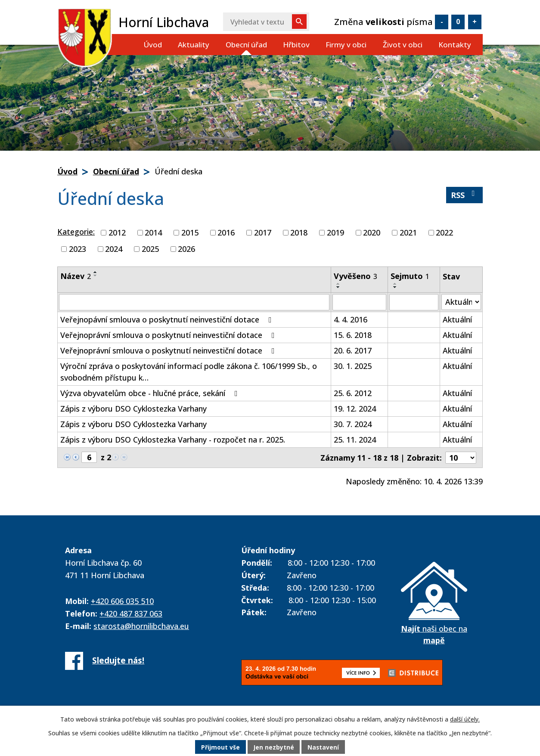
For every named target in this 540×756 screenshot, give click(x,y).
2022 (444, 232)
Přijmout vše (220, 747)
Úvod (153, 45)
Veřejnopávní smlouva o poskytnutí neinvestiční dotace (168, 319)
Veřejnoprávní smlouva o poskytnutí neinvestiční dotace (169, 335)
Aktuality (194, 45)
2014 (153, 232)
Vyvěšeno (355, 276)
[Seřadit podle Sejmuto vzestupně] (395, 284)
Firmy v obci (346, 45)
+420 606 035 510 (122, 601)
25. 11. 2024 (355, 440)
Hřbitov (296, 45)
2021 (408, 232)
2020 (372, 232)
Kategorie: (76, 232)
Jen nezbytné (274, 747)
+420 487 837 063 (131, 613)
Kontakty (455, 45)
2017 (263, 232)
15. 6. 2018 (353, 335)
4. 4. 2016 (351, 319)
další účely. (465, 719)
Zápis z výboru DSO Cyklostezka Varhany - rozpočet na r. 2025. (173, 440)
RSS (465, 195)
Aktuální (457, 319)
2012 (117, 232)
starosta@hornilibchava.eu (141, 626)
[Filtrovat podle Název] (194, 302)
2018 (299, 232)
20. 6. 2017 (353, 350)
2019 (335, 232)
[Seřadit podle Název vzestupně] (96, 272)
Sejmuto (410, 276)
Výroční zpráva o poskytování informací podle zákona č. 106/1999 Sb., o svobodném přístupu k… (189, 372)
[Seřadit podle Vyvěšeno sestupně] (338, 287)
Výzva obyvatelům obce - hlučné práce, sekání (151, 393)
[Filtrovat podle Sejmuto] (414, 302)
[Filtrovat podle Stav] (461, 302)
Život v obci (403, 45)
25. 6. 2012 (353, 393)
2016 (226, 232)
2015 (190, 232)
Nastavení (324, 747)
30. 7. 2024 (353, 424)
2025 (150, 249)
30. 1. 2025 (353, 366)
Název (76, 276)
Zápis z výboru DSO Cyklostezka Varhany (133, 409)
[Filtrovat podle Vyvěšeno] (359, 302)
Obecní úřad (246, 45)
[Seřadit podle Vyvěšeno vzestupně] (338, 284)
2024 (114, 249)
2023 (78, 249)
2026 (186, 249)
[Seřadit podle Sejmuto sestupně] (395, 287)
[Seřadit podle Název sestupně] (96, 276)
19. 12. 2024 (355, 409)
